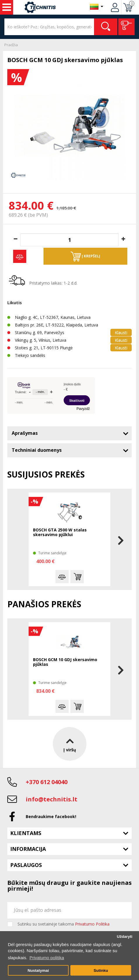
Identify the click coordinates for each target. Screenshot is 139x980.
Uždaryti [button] (125, 937)
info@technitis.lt (52, 799)
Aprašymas (25, 433)
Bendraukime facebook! (51, 816)
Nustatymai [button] (38, 970)
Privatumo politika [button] (47, 958)
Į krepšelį (85, 256)
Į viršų (70, 744)
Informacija (28, 849)
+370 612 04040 (47, 782)
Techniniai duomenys (37, 450)
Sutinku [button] (101, 970)
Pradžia (11, 45)
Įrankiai (7, 7)
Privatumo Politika (92, 924)
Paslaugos (26, 865)
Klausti (121, 332)
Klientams (26, 833)
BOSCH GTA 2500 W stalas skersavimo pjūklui (60, 532)
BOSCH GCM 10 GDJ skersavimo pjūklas (65, 662)
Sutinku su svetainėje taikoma (64, 924)
